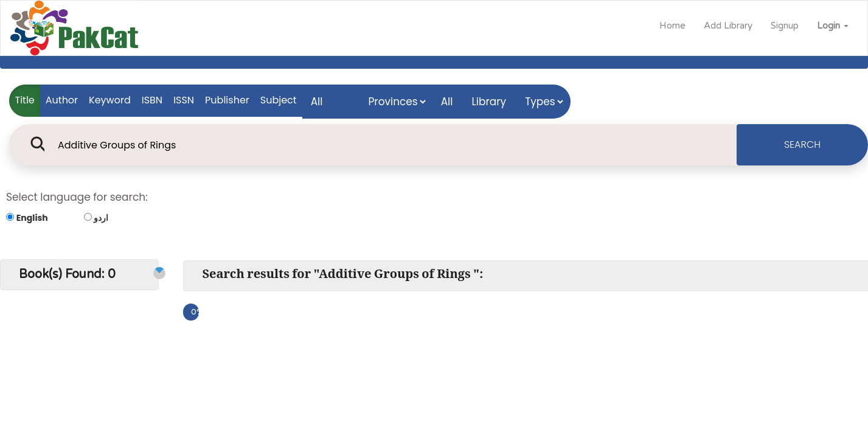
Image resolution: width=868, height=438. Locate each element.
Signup (785, 26)
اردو (101, 218)
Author (62, 100)
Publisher (227, 100)
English (32, 218)
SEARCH (802, 144)
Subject (279, 100)
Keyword (110, 100)
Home (672, 26)
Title (25, 100)
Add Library (728, 26)
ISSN (184, 100)
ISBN (152, 100)
